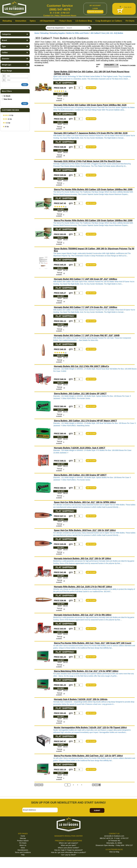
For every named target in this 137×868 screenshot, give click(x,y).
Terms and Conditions (23, 852)
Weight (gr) (15, 65)
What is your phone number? (68, 848)
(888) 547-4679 (60, 9)
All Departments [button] (47, 21)
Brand (15, 40)
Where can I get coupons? (68, 843)
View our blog (114, 852)
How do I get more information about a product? (69, 852)
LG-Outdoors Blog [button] (84, 21)
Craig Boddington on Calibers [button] (109, 21)
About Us (23, 845)
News (23, 848)
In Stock (7, 96)
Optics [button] (33, 21)
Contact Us (48, 16)
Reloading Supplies (57, 33)
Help (57, 16)
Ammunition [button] (21, 21)
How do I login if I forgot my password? (68, 850)
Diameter (15, 59)
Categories (15, 34)
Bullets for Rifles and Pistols (78, 33)
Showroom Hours (68, 16)
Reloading (44, 33)
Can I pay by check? (69, 855)
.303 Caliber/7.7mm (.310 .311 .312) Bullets (107, 33)
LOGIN (95, 8)
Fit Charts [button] (130, 21)
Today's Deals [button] (65, 21)
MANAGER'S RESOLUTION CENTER (68, 836)
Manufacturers (23, 850)
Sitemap (23, 838)
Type (15, 46)
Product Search (23, 841)
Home (37, 33)
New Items (8, 99)
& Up (8, 115)
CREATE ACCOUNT (95, 12)
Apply (25, 85)
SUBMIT (97, 810)
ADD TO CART (91, 88)
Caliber (15, 53)
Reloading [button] (7, 21)
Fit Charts (23, 843)
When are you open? (68, 845)
